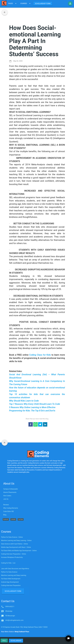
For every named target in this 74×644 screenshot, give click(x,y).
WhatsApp (9, 611)
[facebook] (31, 425)
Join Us (6, 499)
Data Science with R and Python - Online (15, 544)
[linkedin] (45, 425)
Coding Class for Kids (40, 355)
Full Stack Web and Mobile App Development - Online (19, 551)
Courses (6, 532)
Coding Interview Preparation (11, 585)
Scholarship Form (43, 4)
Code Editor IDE (9, 511)
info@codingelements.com (14, 620)
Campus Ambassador (11, 489)
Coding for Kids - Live (8, 563)
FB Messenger (10, 616)
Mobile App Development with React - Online (16, 547)
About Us (9, 484)
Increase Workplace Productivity (12, 557)
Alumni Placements (10, 492)
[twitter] (40, 425)
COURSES (26, 3)
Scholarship (16, 641)
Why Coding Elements (11, 508)
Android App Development (10, 582)
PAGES (13, 3)
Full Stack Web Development (11, 579)
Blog (5, 515)
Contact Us (8, 601)
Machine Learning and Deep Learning (14, 575)
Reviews (6, 505)
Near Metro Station (15, 632)
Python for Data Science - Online (12, 537)
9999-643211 (10, 607)
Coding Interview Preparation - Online (14, 554)
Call (4, 641)
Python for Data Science (9, 572)
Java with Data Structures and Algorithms (15, 569)
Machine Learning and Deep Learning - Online (16, 540)
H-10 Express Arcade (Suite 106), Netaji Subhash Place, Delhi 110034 (24, 627)
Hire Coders (7, 496)
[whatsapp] (35, 425)
